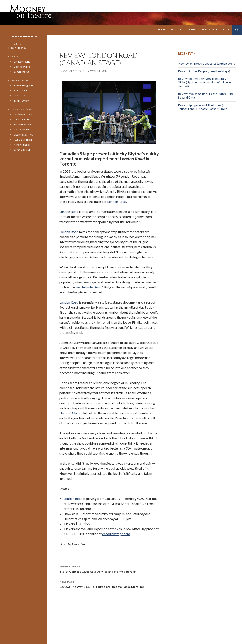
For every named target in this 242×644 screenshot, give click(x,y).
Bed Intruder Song (89, 287)
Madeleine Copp (23, 114)
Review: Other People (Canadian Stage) (204, 71)
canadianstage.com (116, 534)
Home (162, 29)
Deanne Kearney (24, 135)
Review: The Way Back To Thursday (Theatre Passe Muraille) (109, 584)
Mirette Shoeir (22, 145)
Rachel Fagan (21, 119)
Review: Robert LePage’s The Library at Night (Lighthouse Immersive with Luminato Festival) (207, 82)
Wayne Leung (99, 71)
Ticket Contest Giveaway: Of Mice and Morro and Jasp (109, 569)
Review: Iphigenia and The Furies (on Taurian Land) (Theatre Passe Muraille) (203, 107)
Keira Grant (21, 91)
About (175, 29)
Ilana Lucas (20, 96)
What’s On (208, 29)
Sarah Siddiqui (22, 150)
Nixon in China (70, 413)
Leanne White (22, 67)
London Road (117, 201)
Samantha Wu (22, 72)
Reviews (192, 29)
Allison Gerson (22, 124)
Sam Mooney (21, 101)
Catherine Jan (22, 130)
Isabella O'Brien (23, 140)
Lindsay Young (22, 62)
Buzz (226, 29)
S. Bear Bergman (23, 85)
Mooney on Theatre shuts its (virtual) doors (207, 63)
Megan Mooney (17, 48)
